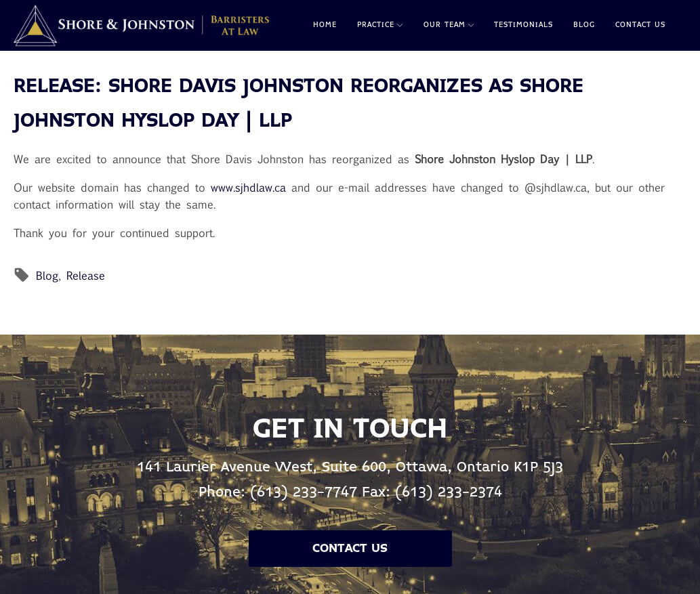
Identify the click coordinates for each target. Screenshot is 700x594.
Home (325, 25)
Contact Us (640, 25)
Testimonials (523, 25)
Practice (380, 25)
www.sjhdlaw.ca (248, 187)
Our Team (449, 25)
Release (86, 275)
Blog (584, 25)
